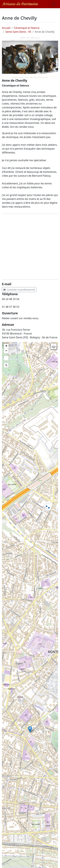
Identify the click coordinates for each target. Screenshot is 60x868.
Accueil (6, 28)
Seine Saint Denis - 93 (18, 32)
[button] (30, 729)
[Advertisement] (30, 247)
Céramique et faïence (27, 28)
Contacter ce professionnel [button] (19, 290)
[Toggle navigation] (54, 4)
